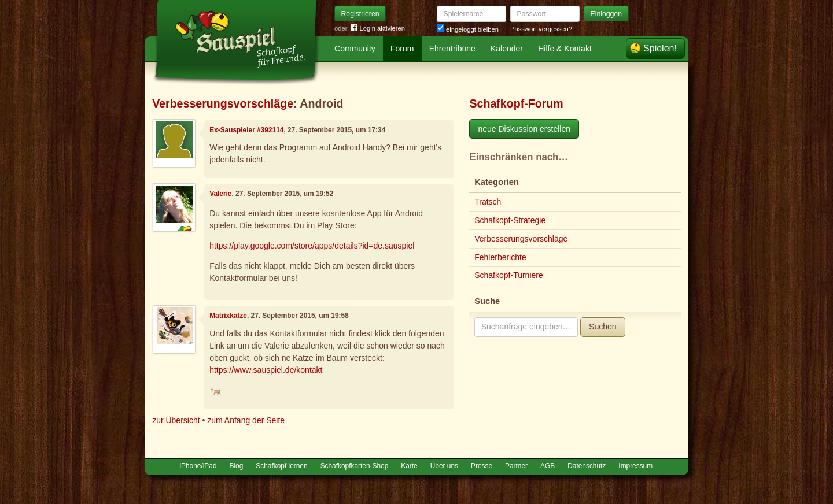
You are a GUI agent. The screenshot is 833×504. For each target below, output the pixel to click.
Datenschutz (587, 466)
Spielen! (660, 48)
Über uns (444, 466)
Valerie (220, 194)
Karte (409, 466)
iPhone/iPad (198, 466)
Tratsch (488, 202)
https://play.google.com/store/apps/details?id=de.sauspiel (312, 246)
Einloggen (607, 14)
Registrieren (360, 14)
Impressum (635, 466)
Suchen (602, 327)
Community (355, 49)
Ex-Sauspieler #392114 (246, 130)
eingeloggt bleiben (468, 29)
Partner (516, 466)
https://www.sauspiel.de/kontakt (266, 370)
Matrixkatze (228, 316)
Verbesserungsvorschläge (223, 103)
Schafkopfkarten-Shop (355, 466)
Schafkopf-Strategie (510, 220)
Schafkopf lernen (281, 466)
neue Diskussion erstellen (524, 129)
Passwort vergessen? (541, 29)
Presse (482, 466)
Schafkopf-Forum (516, 103)
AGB (548, 466)
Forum (402, 49)
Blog (237, 466)
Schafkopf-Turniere (509, 275)
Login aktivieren (378, 29)
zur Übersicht (176, 420)
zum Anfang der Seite (246, 420)
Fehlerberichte (500, 257)
